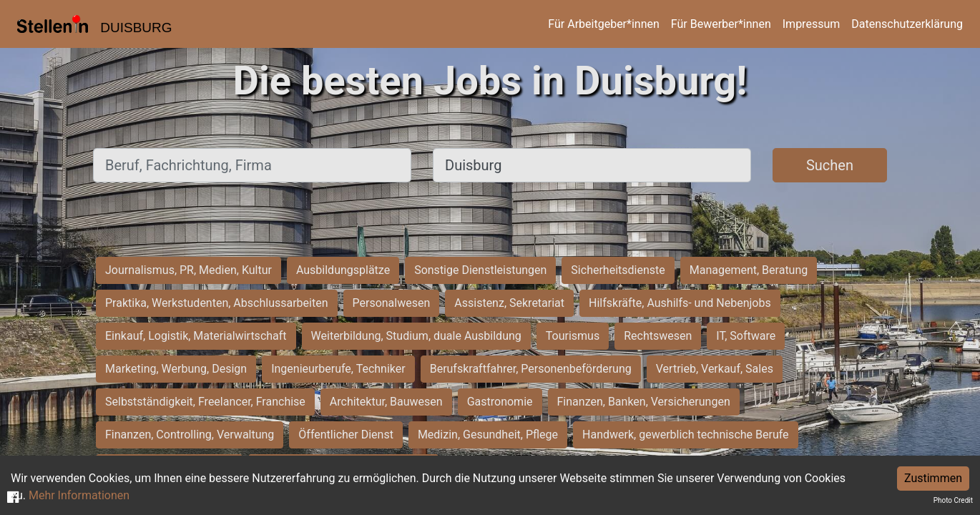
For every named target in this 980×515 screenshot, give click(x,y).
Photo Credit (953, 500)
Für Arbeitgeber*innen (603, 24)
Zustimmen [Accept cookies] (933, 478)
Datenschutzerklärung (907, 24)
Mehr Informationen (79, 495)
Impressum (812, 24)
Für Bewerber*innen (721, 24)
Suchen (830, 165)
